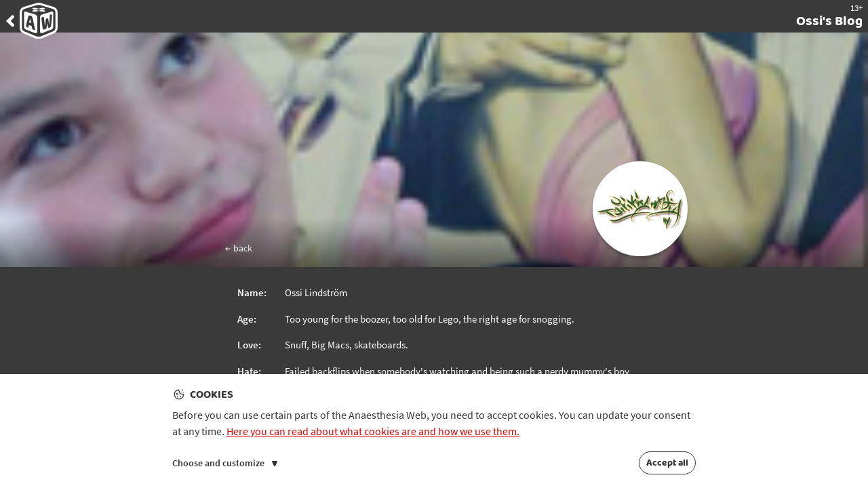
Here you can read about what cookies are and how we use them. (373, 431)
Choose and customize (225, 463)
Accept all (667, 463)
